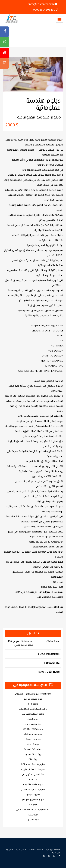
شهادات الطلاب (36, 850)
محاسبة (33, 780)
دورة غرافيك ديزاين (33, 739)
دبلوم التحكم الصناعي (33, 714)
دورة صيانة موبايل (33, 734)
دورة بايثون (33, 719)
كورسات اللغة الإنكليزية (33, 770)
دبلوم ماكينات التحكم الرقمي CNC (33, 810)
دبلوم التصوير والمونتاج (33, 800)
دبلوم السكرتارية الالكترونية (33, 709)
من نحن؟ (56, 853)
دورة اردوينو (33, 744)
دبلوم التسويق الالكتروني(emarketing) (33, 694)
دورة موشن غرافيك (33, 724)
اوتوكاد (33, 805)
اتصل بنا (10, 850)
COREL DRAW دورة (33, 729)
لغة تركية (33, 815)
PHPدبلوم (33, 704)
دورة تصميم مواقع (33, 699)
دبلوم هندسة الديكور (33, 785)
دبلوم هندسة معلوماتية (33, 765)
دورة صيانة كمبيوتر (33, 754)
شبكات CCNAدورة (33, 749)
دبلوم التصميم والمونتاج (33, 790)
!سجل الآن (21, 850)
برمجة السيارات (33, 820)
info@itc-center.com (41, 4)
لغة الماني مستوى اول (33, 775)
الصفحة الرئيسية (53, 850)
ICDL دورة (33, 759)
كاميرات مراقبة (33, 795)
